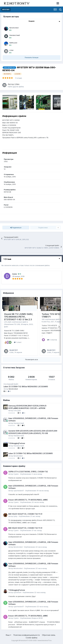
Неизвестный (15, 35)
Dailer (15, 274)
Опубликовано (31, 474)
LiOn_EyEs (8, 322)
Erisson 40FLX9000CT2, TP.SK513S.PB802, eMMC (28, 500)
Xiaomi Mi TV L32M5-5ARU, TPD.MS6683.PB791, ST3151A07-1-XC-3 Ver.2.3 (19, 317)
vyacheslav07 (19, 491)
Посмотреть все (32, 359)
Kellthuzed (13, 43)
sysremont (17, 592)
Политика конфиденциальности (27, 635)
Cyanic (16, 474)
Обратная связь (49, 635)
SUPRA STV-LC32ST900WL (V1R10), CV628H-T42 (28, 472)
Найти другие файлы (16, 87)
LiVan (11, 50)
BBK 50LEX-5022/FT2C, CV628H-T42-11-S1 (25, 514)
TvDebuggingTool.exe (17, 443)
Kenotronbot (14, 28)
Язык (8, 635)
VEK (43, 319)
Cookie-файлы (31, 638)
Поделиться (16, 228)
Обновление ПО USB (12, 324)
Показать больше (32, 57)
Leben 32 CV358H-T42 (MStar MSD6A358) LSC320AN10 (26, 387)
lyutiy (15, 516)
